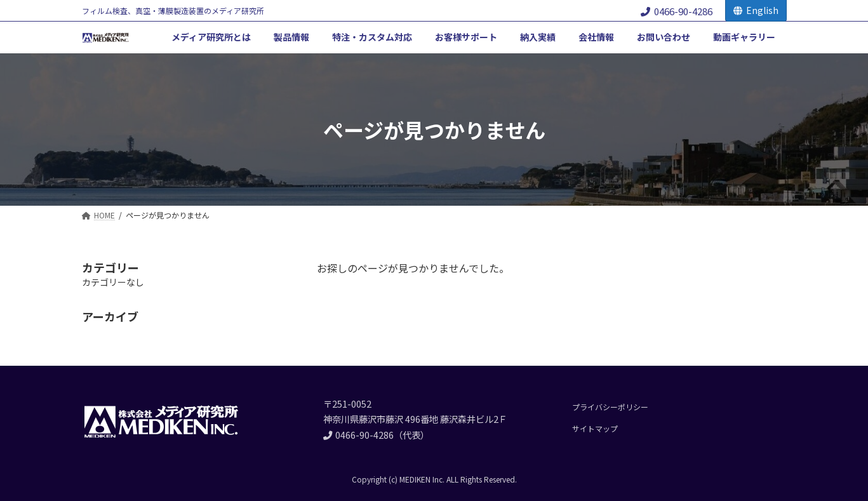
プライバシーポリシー (610, 407)
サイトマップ (595, 428)
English (756, 10)
